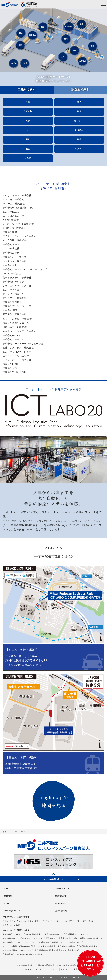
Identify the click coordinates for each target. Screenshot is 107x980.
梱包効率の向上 (10, 938)
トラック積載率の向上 (71, 942)
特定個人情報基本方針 (48, 965)
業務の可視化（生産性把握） (87, 938)
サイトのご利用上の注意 (72, 969)
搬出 (79, 139)
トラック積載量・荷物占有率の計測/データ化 (23, 946)
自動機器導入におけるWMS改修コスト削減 (23, 954)
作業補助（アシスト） (76, 934)
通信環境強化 (74, 950)
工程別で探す (23, 917)
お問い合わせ (61, 911)
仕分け (28, 130)
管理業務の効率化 (87, 946)
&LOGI (8, 903)
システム (79, 149)
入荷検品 (28, 111)
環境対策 (60, 950)
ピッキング (79, 121)
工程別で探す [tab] (27, 90)
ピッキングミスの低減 (30, 938)
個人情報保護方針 (25, 965)
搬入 (79, 102)
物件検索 (8, 896)
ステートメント (62, 889)
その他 (28, 158)
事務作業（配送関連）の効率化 (62, 946)
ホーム (7, 889)
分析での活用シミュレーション (17, 950)
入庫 (28, 102)
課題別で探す (23, 930)
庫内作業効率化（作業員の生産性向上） (45, 934)
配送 (28, 149)
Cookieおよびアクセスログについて (40, 969)
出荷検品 (79, 130)
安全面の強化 (50, 938)
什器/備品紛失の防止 (44, 950)
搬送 (79, 111)
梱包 (28, 139)
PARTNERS (61, 903)
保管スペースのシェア (28, 942)
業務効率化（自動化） (13, 934)
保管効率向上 (9, 942)
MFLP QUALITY (12, 911)
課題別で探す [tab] (80, 90)
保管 (28, 121)
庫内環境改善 (65, 938)
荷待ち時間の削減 (49, 942)
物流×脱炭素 (61, 896)
